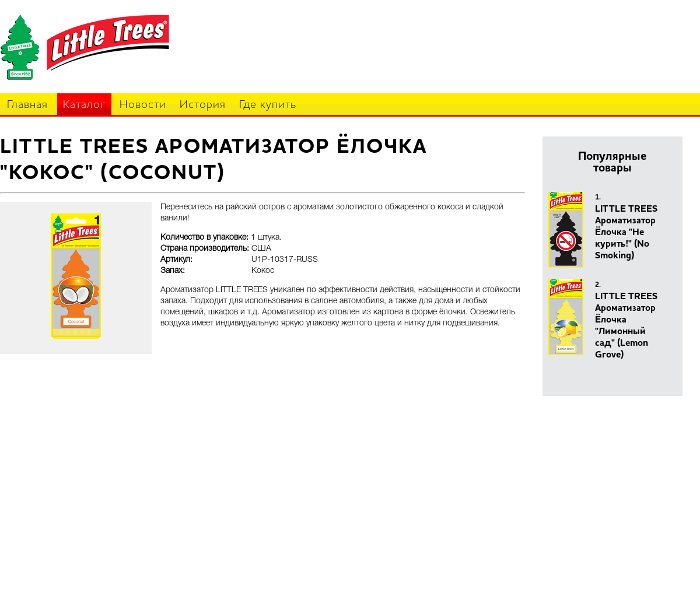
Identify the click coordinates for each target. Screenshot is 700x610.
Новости (143, 105)
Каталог (84, 105)
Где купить (268, 105)
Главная (27, 105)
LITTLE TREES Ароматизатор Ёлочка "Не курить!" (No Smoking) (626, 233)
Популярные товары (612, 163)
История (203, 105)
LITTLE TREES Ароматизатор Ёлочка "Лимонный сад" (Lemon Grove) (626, 326)
